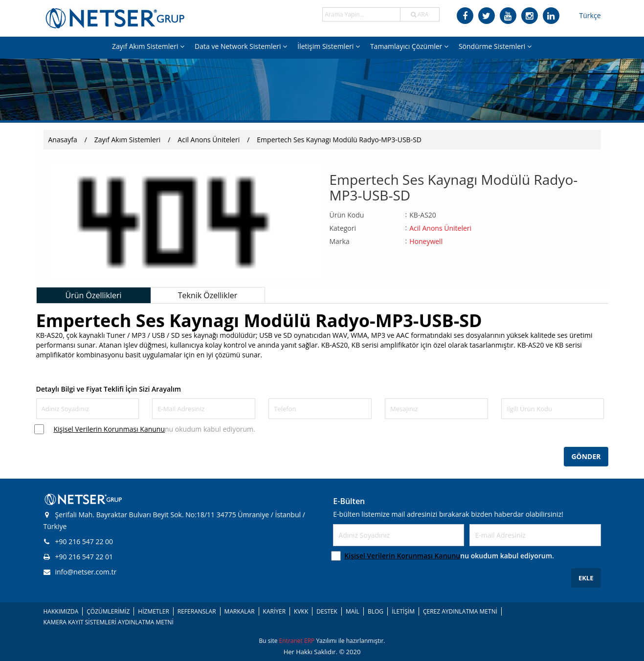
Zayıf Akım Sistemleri (148, 46)
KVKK (301, 611)
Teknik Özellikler (208, 295)
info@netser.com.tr (80, 572)
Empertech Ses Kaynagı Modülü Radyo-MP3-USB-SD (339, 140)
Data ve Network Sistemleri (241, 46)
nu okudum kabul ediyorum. (155, 429)
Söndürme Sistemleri (495, 46)
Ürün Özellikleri (93, 295)
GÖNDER (586, 456)
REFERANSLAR (197, 611)
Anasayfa (63, 140)
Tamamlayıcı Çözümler (409, 46)
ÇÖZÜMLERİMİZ (108, 611)
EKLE (586, 578)
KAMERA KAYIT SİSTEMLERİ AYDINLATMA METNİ (109, 622)
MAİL (353, 611)
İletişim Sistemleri (329, 46)
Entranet (292, 641)
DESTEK (327, 611)
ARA (420, 14)
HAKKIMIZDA (61, 611)
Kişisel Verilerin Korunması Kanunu (110, 429)
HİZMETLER (153, 611)
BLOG (376, 611)
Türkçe (590, 15)
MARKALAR (240, 611)
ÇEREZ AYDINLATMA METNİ (460, 611)
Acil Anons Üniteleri (209, 140)
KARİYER (274, 611)
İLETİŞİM (403, 611)
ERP (310, 641)
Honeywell (426, 241)
